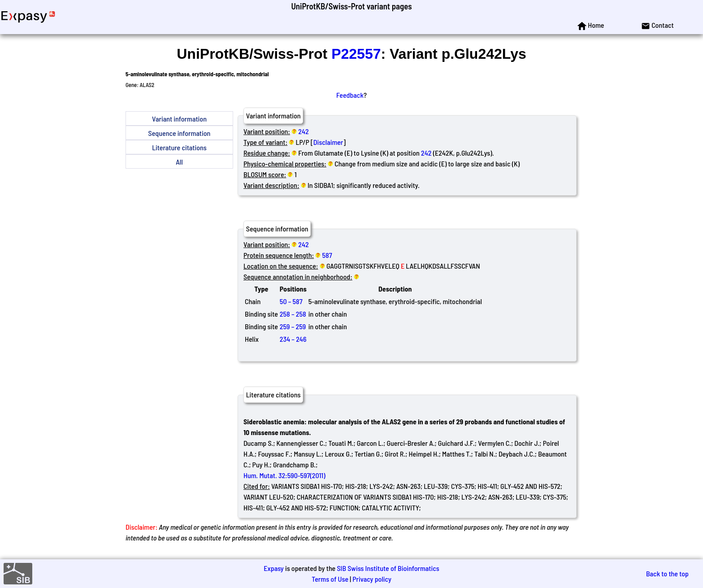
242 (303, 131)
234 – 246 (293, 339)
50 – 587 (291, 301)
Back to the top (667, 573)
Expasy (273, 568)
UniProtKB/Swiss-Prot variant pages (351, 6)
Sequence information (180, 133)
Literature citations (179, 147)
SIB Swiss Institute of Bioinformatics (388, 568)
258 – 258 (293, 314)
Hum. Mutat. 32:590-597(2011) (284, 475)
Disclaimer (328, 142)
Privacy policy (372, 579)
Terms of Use (330, 579)
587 (327, 255)
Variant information (179, 119)
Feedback (350, 95)
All (179, 162)
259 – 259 (293, 326)
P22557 (356, 54)
